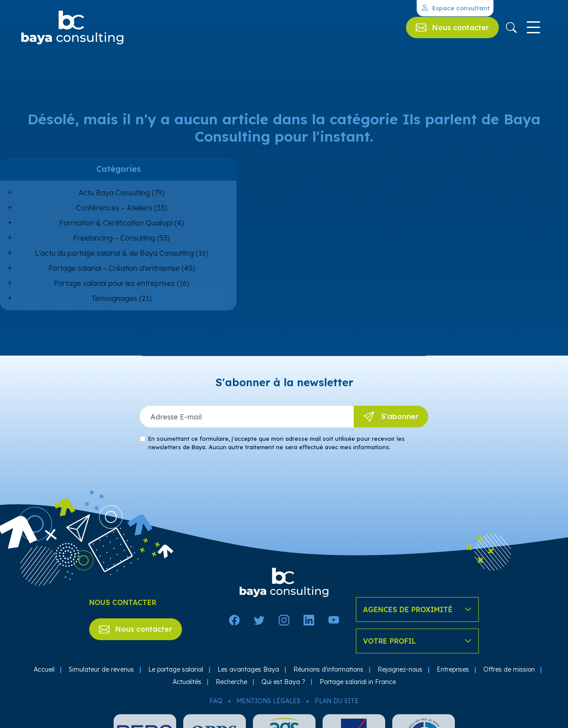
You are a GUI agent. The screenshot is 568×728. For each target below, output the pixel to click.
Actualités (187, 682)
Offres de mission (509, 669)
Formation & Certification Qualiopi (116, 223)
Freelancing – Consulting (114, 238)
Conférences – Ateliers (114, 208)
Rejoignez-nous (400, 669)
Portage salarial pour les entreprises (114, 283)
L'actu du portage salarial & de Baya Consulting (114, 253)
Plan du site (337, 701)
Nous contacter (136, 629)
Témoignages (114, 298)
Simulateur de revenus (101, 669)
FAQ (216, 701)
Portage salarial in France (358, 682)
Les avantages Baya (248, 669)
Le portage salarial (176, 669)
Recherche (231, 682)
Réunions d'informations (328, 669)
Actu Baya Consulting (114, 193)
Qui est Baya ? (283, 682)
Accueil (44, 669)
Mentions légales (268, 701)
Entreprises (453, 669)
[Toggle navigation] (533, 28)
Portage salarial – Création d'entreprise (114, 268)
